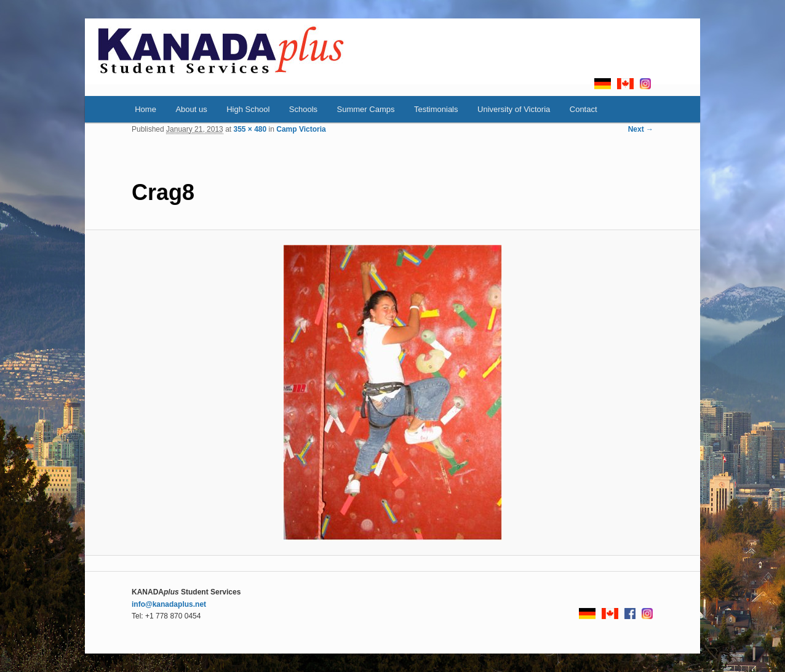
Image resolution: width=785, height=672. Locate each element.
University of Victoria (514, 109)
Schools (303, 109)
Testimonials (436, 109)
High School (248, 109)
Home (145, 109)
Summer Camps (366, 109)
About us (191, 109)
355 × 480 (250, 129)
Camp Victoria (301, 129)
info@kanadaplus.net (169, 604)
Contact (584, 109)
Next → (641, 129)
